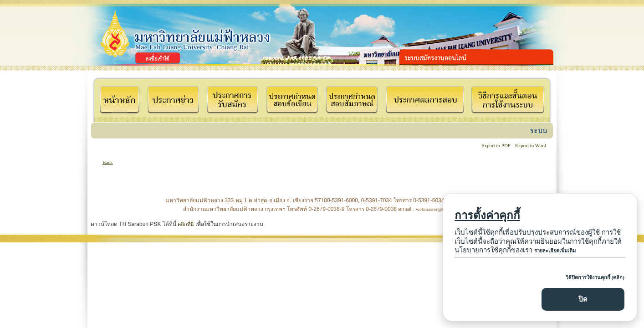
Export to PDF (496, 145)
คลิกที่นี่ (186, 224)
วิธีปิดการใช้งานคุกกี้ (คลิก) (595, 277)
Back (108, 162)
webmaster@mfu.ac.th (438, 209)
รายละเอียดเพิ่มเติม (555, 251)
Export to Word (531, 145)
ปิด (583, 299)
